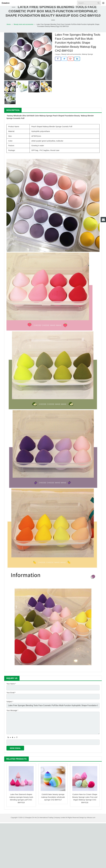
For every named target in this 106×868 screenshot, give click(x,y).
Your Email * (11, 697)
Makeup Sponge (87, 60)
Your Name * (11, 689)
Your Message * (12, 714)
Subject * (10, 706)
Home (9, 30)
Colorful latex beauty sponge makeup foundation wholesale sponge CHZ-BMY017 (53, 797)
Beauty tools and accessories (24, 30)
